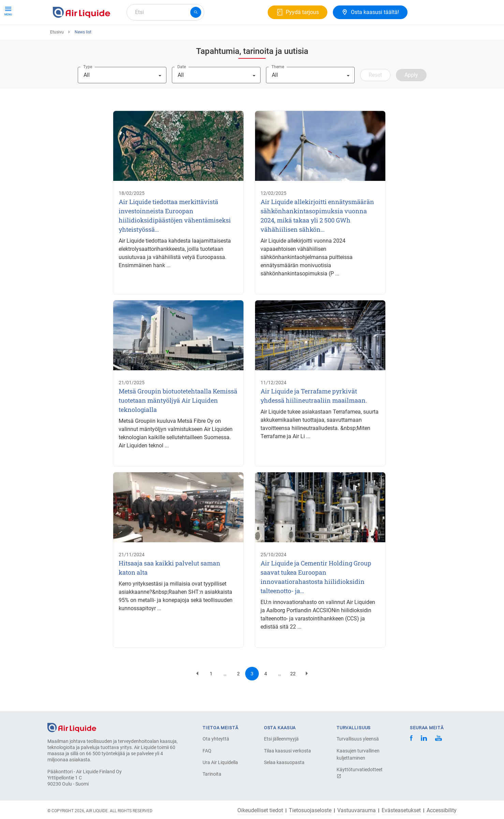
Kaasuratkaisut (131, 37)
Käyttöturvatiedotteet (360, 773)
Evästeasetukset (401, 810)
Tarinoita (212, 774)
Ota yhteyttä (216, 739)
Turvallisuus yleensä (358, 739)
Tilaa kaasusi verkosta (287, 751)
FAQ (207, 751)
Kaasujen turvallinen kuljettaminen (358, 754)
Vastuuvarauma (357, 810)
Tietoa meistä (177, 37)
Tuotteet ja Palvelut (79, 37)
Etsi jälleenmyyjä (281, 739)
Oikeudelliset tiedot (260, 810)
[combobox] (165, 12)
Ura (208, 37)
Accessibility (442, 810)
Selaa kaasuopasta (284, 762)
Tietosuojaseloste (310, 810)
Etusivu (57, 57)
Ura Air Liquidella (220, 762)
